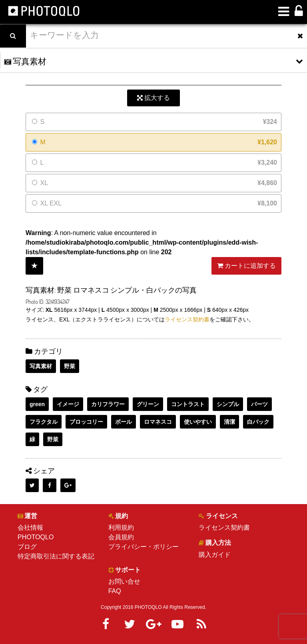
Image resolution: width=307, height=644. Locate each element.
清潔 (229, 422)
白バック (258, 422)
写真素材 (41, 366)
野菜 (70, 366)
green (37, 404)
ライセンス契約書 (187, 319)
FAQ (115, 591)
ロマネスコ (158, 422)
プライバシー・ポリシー (144, 547)
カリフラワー (108, 404)
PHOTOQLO (36, 537)
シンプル (228, 404)
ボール (124, 422)
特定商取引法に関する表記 (56, 556)
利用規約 (121, 527)
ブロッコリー (86, 422)
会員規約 (121, 537)
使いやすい (198, 422)
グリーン (148, 404)
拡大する (153, 98)
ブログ (27, 547)
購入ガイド (215, 555)
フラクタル (44, 422)
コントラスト (188, 404)
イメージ (68, 404)
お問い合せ (124, 581)
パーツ (259, 404)
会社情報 (30, 527)
